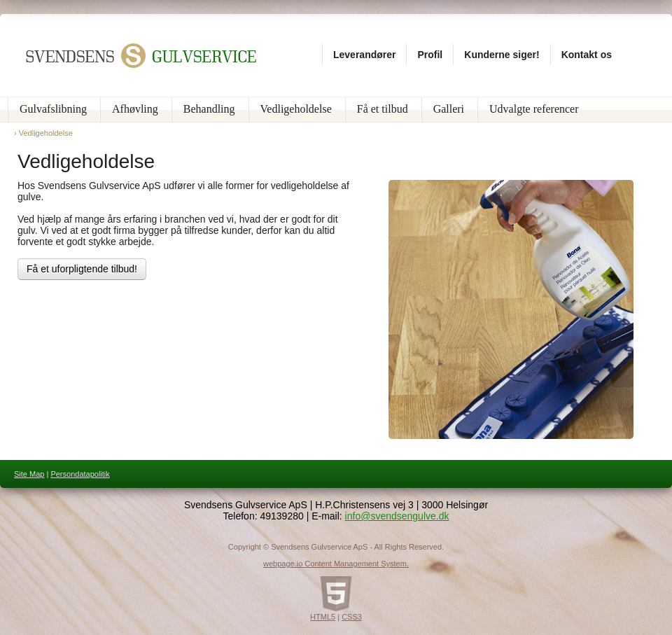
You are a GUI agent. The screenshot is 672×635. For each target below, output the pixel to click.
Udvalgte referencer (534, 109)
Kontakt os (587, 55)
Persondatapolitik (80, 474)
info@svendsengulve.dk (397, 516)
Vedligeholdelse (296, 109)
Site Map (29, 474)
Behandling (209, 109)
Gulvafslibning (53, 109)
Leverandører (364, 55)
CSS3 (352, 617)
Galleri (449, 109)
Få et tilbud (383, 109)
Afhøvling (135, 109)
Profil (430, 55)
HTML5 (323, 617)
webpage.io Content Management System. (336, 564)
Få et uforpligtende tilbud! (82, 269)
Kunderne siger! (502, 55)
